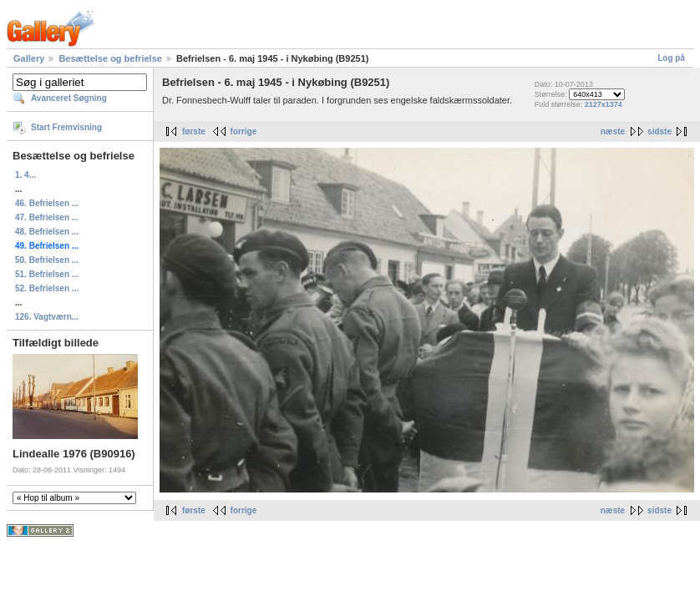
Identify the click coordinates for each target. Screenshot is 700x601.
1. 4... (25, 175)
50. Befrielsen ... (47, 260)
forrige (244, 131)
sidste (659, 131)
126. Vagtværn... (47, 317)
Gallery (29, 58)
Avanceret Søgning (69, 98)
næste (613, 131)
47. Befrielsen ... (47, 217)
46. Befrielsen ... (47, 203)
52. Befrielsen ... (47, 288)
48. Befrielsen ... (47, 232)
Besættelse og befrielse (110, 58)
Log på (671, 58)
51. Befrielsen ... (47, 274)
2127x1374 (604, 104)
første (194, 131)
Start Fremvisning (66, 127)
